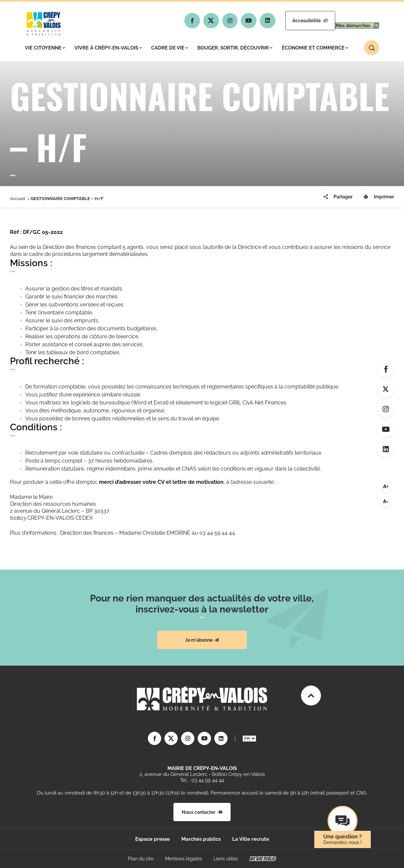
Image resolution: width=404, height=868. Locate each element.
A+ (386, 487)
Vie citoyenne (45, 48)
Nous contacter (202, 812)
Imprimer (377, 197)
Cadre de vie (170, 48)
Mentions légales (184, 859)
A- (386, 501)
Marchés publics (201, 839)
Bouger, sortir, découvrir (235, 48)
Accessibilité (291, 21)
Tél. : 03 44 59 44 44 (202, 780)
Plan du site (141, 859)
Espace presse (152, 839)
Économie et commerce (315, 48)
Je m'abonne (202, 640)
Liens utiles (226, 859)
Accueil (18, 199)
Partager (336, 197)
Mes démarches (351, 21)
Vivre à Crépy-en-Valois (108, 48)
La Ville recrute (251, 839)
